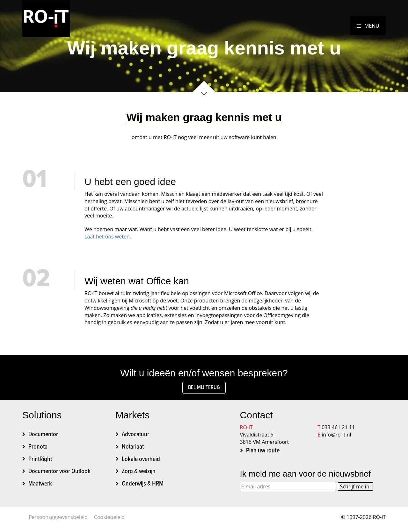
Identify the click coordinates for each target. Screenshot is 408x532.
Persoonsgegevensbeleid (58, 519)
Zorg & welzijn (139, 473)
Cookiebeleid (109, 519)
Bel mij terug (204, 388)
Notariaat (133, 449)
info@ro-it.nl (336, 436)
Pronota (38, 449)
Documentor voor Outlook (59, 473)
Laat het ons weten (107, 237)
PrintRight (40, 461)
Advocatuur (135, 436)
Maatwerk (40, 486)
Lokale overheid (141, 461)
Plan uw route (263, 453)
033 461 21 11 (338, 429)
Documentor (43, 436)
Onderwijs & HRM (143, 486)
